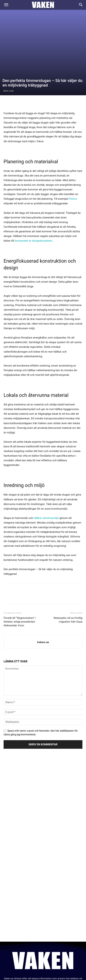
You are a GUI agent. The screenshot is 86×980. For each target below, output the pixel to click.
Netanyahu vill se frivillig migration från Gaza (68, 582)
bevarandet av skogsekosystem (34, 203)
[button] (6, 5)
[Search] (81, 5)
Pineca (73, 161)
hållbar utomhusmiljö (46, 481)
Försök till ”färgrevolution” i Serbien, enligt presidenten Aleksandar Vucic (20, 584)
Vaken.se (43, 605)
